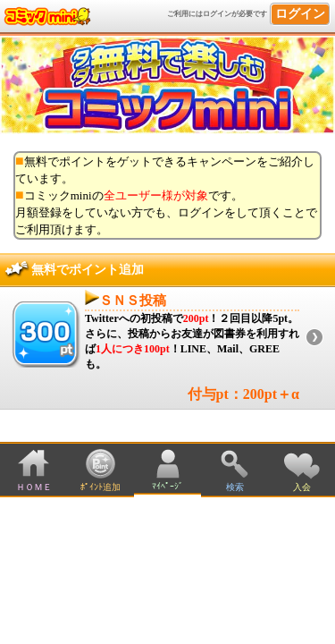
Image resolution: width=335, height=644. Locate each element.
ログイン (300, 14)
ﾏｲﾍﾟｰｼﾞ (167, 486)
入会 (302, 487)
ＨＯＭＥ (34, 487)
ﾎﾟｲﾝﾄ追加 (100, 487)
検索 (235, 487)
